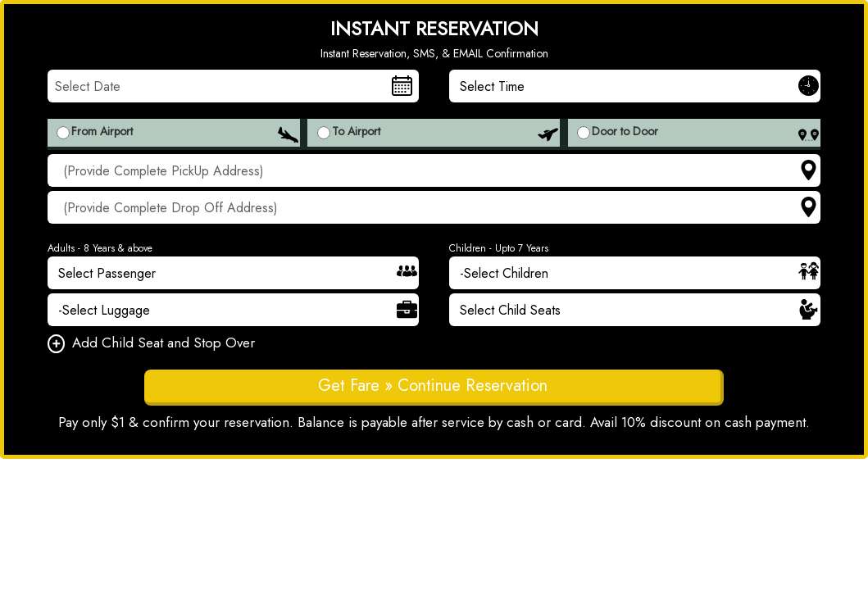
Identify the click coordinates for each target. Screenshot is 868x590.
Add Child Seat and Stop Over (151, 344)
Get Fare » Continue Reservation (433, 386)
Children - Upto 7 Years (499, 248)
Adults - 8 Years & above (100, 248)
